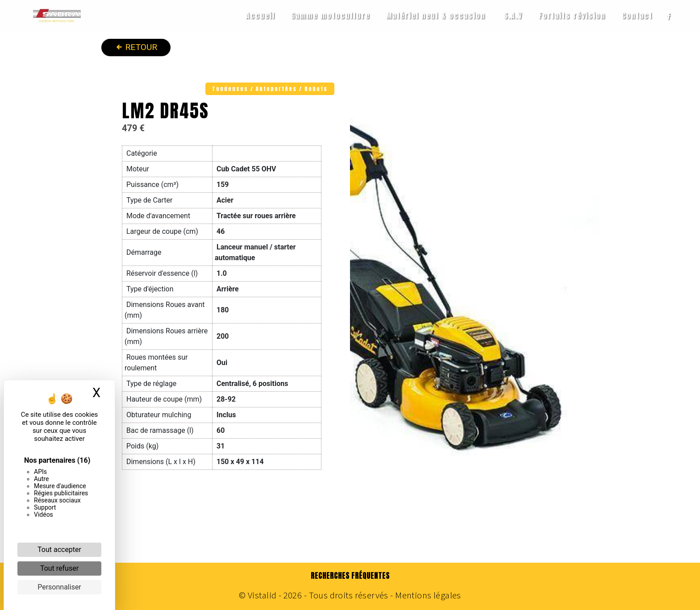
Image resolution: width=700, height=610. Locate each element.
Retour (136, 46)
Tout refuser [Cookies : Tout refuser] (59, 568)
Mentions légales (427, 595)
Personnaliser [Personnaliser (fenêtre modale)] (59, 587)
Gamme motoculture (331, 16)
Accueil (260, 16)
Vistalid (262, 595)
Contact (637, 16)
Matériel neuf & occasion (436, 16)
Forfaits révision (572, 16)
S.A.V (513, 16)
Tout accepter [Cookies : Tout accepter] (59, 550)
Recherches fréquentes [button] (350, 576)
